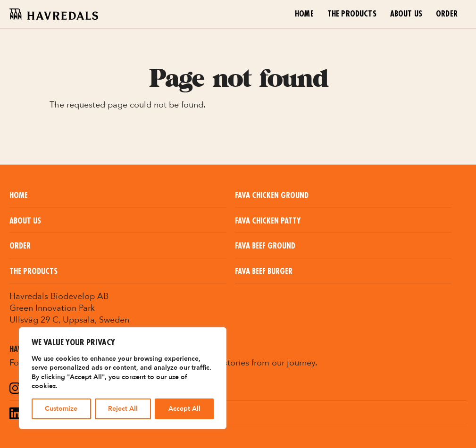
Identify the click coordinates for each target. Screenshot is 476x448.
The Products (352, 14)
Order (447, 14)
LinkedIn (40, 415)
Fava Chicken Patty (268, 221)
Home (304, 14)
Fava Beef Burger (264, 272)
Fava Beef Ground (265, 246)
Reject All (123, 409)
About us (406, 14)
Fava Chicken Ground (272, 196)
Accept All (184, 409)
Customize (61, 409)
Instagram (44, 389)
